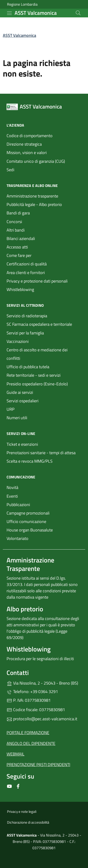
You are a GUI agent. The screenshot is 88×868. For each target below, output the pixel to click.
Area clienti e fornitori (26, 273)
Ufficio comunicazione (26, 521)
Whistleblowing (20, 289)
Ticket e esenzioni (22, 444)
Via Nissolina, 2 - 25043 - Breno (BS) (44, 683)
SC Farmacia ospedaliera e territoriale (39, 324)
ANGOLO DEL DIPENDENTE (31, 743)
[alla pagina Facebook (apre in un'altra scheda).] (18, 786)
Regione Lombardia (22, 4)
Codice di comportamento (30, 136)
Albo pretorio (25, 609)
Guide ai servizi (20, 392)
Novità (12, 487)
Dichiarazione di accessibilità (28, 822)
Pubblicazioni (18, 505)
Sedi (10, 170)
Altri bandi (16, 230)
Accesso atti (17, 247)
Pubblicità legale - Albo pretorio (34, 204)
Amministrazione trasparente (32, 196)
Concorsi (14, 222)
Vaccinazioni (18, 341)
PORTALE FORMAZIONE (28, 733)
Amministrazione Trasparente (30, 564)
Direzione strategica (24, 144)
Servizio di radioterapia (27, 316)
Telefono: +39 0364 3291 (32, 692)
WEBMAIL (15, 754)
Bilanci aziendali (21, 238)
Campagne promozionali (28, 513)
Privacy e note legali (22, 812)
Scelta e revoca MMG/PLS (30, 461)
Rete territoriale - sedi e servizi (34, 375)
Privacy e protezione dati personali (37, 281)
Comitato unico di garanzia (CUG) (36, 161)
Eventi (12, 496)
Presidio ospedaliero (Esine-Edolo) (37, 384)
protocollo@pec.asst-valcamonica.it (42, 719)
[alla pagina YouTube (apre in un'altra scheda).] (9, 786)
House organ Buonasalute (30, 530)
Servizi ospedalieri (23, 401)
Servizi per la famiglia (25, 333)
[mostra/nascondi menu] (9, 13)
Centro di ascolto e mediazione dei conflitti (37, 354)
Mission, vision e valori (27, 153)
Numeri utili (17, 418)
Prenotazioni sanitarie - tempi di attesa (41, 453)
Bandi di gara (18, 213)
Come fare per (19, 255)
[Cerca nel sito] (78, 13)
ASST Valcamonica (19, 35)
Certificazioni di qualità (27, 264)
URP (11, 409)
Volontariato (17, 538)
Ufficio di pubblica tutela (28, 367)
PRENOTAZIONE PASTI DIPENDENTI (38, 765)
